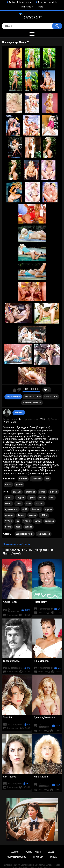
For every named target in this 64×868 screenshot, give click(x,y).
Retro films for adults (48, 2)
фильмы (17, 492)
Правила (38, 857)
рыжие (28, 527)
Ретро (8, 485)
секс (52, 498)
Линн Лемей (44, 534)
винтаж (54, 492)
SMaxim (19, 413)
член (29, 504)
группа (48, 509)
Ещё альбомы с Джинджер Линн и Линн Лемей (28, 552)
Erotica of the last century (21, 2)
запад (38, 521)
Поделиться (51, 397)
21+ (47, 479)
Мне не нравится (19, 390)
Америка (36, 509)
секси (42, 498)
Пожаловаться (32, 397)
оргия (32, 498)
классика (30, 492)
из (18, 521)
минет (8, 504)
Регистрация (27, 7)
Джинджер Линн (25, 534)
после (8, 527)
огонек (32, 515)
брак (18, 527)
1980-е (27, 521)
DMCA (54, 857)
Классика (36, 479)
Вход (41, 7)
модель (21, 498)
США (25, 509)
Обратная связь (17, 857)
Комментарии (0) (32, 403)
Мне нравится (15, 390)
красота (9, 515)
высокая (49, 521)
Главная (14, 852)
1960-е (44, 515)
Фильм (19, 485)
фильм (21, 515)
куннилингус (12, 509)
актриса (40, 504)
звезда (9, 498)
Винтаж (23, 479)
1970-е (9, 521)
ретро (42, 492)
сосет (19, 504)
